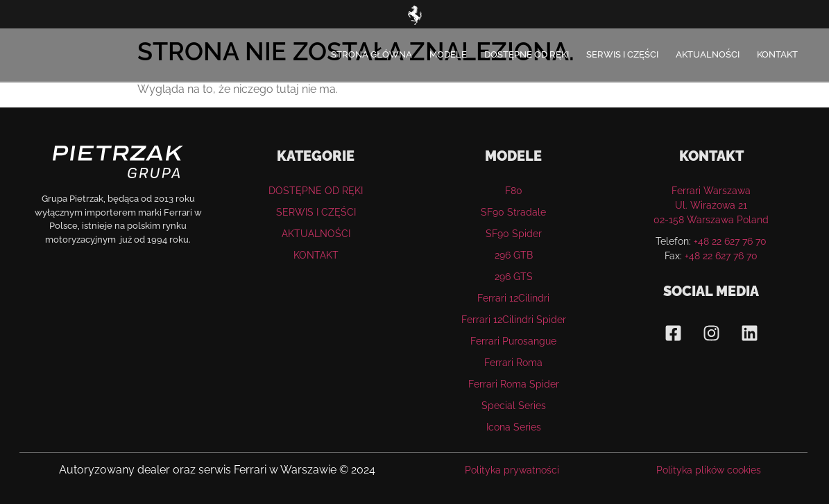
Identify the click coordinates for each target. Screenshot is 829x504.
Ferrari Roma (513, 363)
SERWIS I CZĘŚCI (622, 54)
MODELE (448, 54)
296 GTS (514, 277)
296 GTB (514, 255)
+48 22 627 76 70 (730, 241)
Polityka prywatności (512, 470)
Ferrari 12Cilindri (513, 298)
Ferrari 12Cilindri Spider (514, 320)
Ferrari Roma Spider (514, 384)
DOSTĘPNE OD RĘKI (527, 54)
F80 (514, 191)
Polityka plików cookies (709, 470)
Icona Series (514, 427)
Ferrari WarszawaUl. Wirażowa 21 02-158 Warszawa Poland (711, 205)
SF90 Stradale (513, 212)
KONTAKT (777, 54)
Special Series (514, 406)
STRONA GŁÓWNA (371, 54)
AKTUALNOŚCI (708, 54)
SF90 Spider (514, 234)
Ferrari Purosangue (513, 341)
